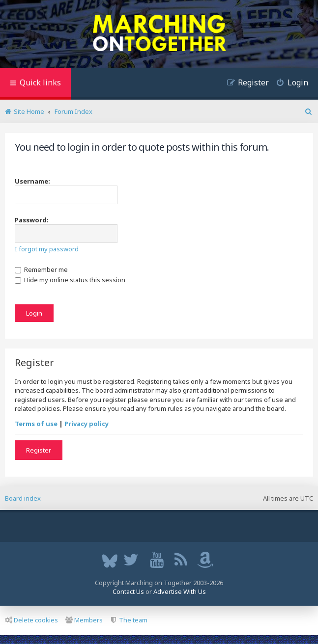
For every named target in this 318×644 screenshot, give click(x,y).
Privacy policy (87, 424)
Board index (23, 498)
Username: (32, 181)
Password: (32, 220)
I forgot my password (47, 249)
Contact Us (128, 591)
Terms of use (36, 424)
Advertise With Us (180, 591)
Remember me (41, 269)
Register (39, 450)
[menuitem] (289, 84)
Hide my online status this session (70, 280)
